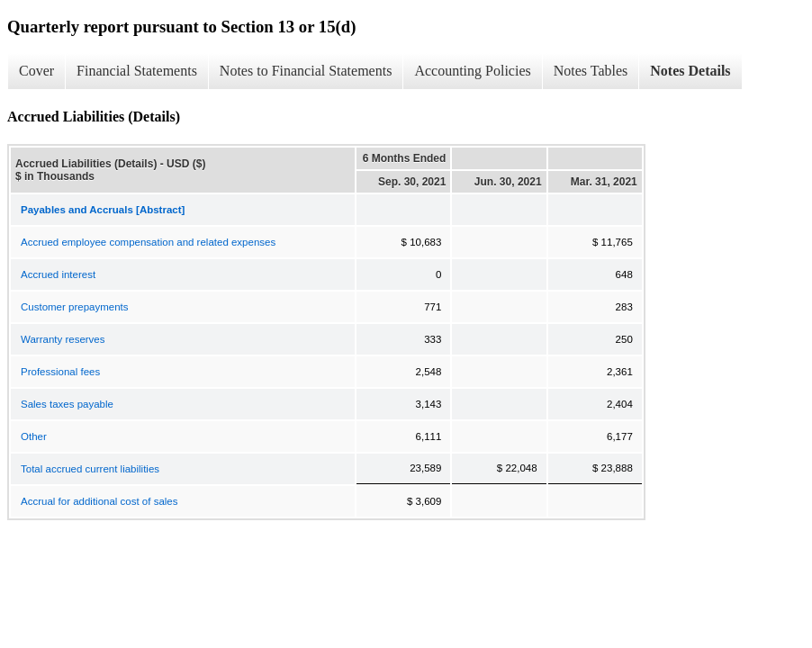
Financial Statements (137, 71)
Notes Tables (591, 71)
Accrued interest (58, 274)
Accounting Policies (472, 71)
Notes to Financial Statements (306, 71)
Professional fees (60, 372)
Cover (36, 71)
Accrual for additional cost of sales (99, 501)
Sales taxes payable (67, 404)
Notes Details (690, 71)
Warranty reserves (63, 339)
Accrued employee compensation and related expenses (148, 242)
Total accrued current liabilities (90, 469)
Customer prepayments (75, 307)
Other (34, 436)
